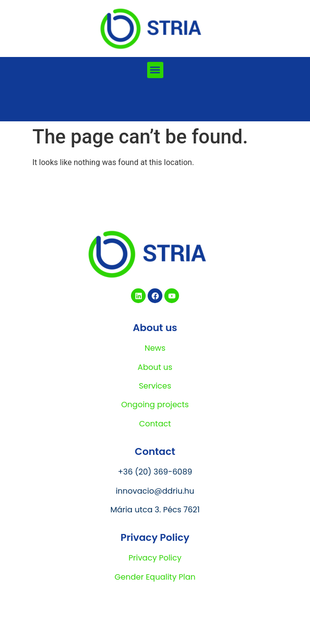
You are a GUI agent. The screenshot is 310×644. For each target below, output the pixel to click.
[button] (155, 70)
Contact (155, 424)
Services (155, 386)
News (155, 348)
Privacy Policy (155, 558)
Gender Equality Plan (155, 577)
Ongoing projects (155, 405)
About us (155, 367)
